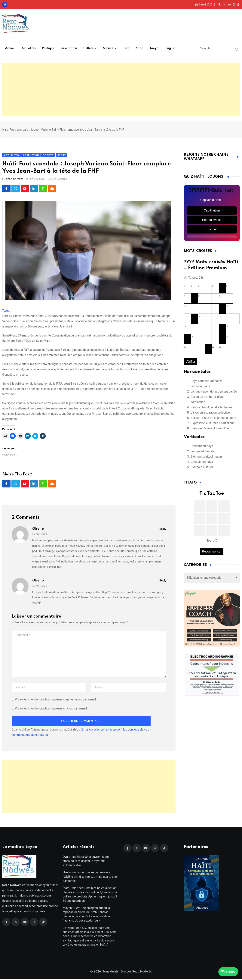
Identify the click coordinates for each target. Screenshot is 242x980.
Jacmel (212, 230)
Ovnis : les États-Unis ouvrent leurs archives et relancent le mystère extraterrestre (86, 863)
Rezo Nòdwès (15, 180)
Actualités (29, 48)
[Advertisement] (121, 89)
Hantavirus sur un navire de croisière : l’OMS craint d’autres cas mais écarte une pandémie (90, 878)
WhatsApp (228, 972)
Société (108, 48)
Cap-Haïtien (212, 211)
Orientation (69, 48)
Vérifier (190, 362)
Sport (140, 48)
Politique (48, 48)
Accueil (10, 48)
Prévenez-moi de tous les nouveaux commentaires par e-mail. (56, 700)
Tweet (6, 311)
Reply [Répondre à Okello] (163, 530)
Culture (88, 48)
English (170, 48)
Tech (126, 48)
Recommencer (212, 552)
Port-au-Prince (212, 221)
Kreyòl (155, 48)
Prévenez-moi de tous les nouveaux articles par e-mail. (51, 709)
